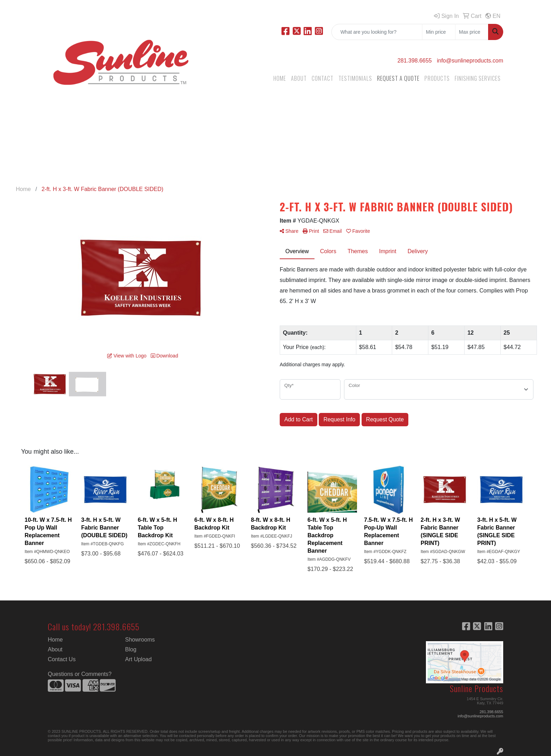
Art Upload (138, 659)
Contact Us (62, 659)
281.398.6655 (415, 61)
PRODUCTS (437, 78)
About (55, 649)
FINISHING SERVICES (478, 78)
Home (55, 640)
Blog (131, 649)
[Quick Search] (377, 32)
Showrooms (140, 640)
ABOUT (299, 78)
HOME (280, 78)
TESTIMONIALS (355, 78)
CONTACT (323, 78)
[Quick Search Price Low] (439, 32)
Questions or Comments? (80, 674)
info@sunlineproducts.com (470, 61)
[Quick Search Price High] (472, 32)
